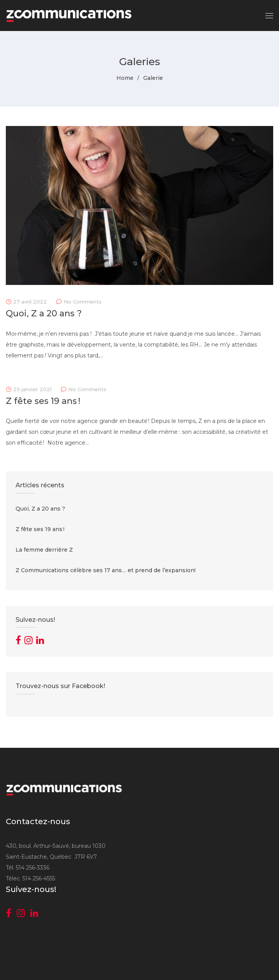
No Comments (83, 302)
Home (125, 78)
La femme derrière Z (44, 550)
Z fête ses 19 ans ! (43, 401)
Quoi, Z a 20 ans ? (44, 313)
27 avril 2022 (30, 302)
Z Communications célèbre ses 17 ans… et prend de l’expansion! (106, 570)
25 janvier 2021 (32, 389)
